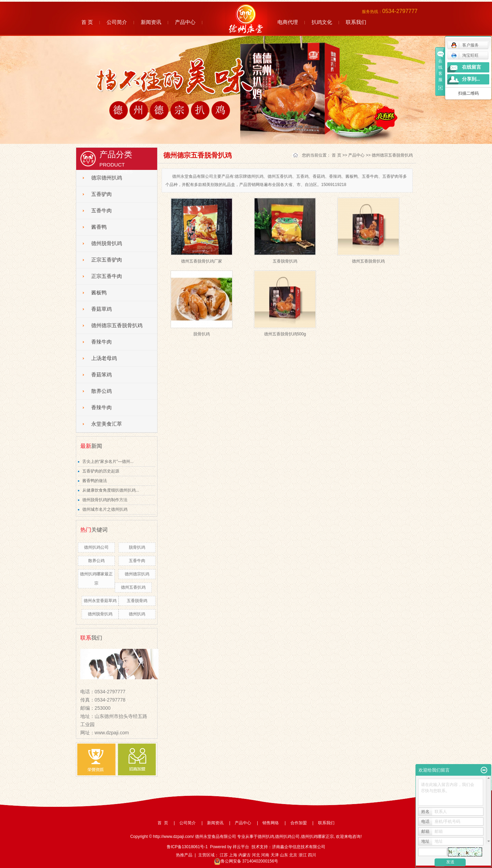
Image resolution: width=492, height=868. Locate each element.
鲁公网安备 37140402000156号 (246, 861)
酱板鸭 (99, 293)
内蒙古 (245, 855)
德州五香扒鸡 (133, 587)
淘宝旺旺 (465, 55)
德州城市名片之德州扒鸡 (105, 509)
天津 (275, 855)
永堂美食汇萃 (107, 424)
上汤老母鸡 (104, 358)
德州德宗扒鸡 (137, 574)
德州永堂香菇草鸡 (100, 601)
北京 (293, 855)
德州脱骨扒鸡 (107, 243)
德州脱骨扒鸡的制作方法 (105, 500)
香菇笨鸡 (101, 375)
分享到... (471, 79)
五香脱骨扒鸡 (285, 261)
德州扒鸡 (137, 614)
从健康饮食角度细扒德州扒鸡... (111, 490)
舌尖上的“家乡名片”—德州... (108, 462)
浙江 (303, 855)
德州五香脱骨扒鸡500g (285, 334)
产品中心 (185, 22)
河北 (256, 855)
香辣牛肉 (101, 342)
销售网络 (271, 823)
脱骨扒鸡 (137, 547)
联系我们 (356, 22)
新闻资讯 (151, 22)
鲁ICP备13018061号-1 (187, 847)
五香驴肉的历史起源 (101, 471)
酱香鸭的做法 (95, 481)
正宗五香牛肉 (107, 276)
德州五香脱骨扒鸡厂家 (202, 261)
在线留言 (471, 67)
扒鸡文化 (322, 22)
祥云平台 (241, 847)
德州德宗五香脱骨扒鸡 (117, 325)
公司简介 (117, 22)
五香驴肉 (101, 194)
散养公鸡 (101, 391)
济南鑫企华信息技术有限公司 (299, 847)
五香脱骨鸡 (137, 601)
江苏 (224, 855)
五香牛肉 (101, 211)
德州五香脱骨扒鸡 (368, 261)
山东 (284, 855)
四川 (312, 855)
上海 (233, 855)
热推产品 (184, 855)
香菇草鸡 (101, 309)
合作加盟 (299, 823)
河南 (265, 855)
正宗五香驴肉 (107, 260)
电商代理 (288, 22)
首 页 (87, 22)
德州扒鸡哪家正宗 (317, 837)
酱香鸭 (99, 227)
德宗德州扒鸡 (107, 178)
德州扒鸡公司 (96, 547)
